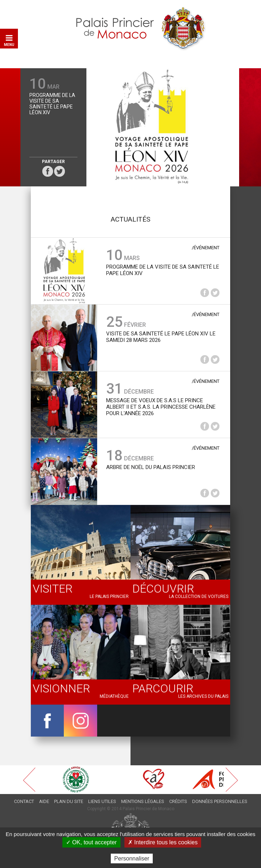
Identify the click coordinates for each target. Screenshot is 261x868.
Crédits (178, 801)
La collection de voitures (180, 590)
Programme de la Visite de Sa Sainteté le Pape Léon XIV (52, 104)
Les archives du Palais (180, 690)
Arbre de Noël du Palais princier (151, 467)
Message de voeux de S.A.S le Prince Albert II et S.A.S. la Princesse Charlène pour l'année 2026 (161, 407)
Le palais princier (81, 590)
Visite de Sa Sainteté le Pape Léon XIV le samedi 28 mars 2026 (161, 337)
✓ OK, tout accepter (91, 842)
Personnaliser (132, 858)
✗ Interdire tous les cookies (163, 842)
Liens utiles (102, 801)
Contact (24, 801)
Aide (44, 801)
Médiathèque (81, 690)
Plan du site (69, 801)
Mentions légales (143, 801)
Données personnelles (220, 801)
